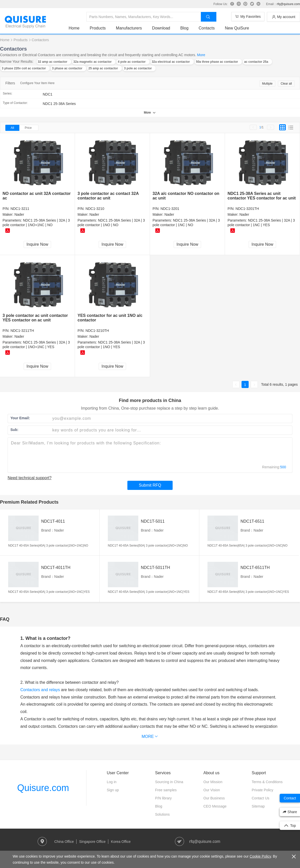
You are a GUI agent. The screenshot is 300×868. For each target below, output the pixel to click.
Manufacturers (129, 28)
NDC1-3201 (170, 209)
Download (161, 28)
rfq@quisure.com (288, 4)
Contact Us (260, 798)
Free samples (166, 790)
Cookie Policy (260, 856)
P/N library (163, 798)
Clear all (286, 84)
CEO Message (215, 806)
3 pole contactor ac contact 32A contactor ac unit (108, 196)
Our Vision (212, 790)
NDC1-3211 (20, 209)
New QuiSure (237, 28)
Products (98, 28)
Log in (112, 782)
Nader (19, 214)
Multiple (267, 84)
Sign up (113, 790)
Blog (184, 28)
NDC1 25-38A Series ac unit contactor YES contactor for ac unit (262, 196)
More (201, 55)
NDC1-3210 (95, 209)
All (12, 128)
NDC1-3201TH (247, 209)
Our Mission (213, 782)
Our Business (214, 798)
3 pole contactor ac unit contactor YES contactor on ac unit (35, 318)
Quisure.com (43, 788)
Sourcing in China (169, 782)
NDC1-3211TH (22, 331)
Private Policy (262, 790)
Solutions (162, 814)
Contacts (207, 28)
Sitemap (258, 806)
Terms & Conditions (267, 782)
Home (74, 28)
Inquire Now (37, 244)
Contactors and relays (40, 690)
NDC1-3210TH (97, 331)
